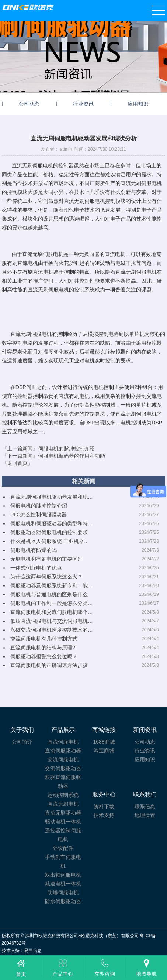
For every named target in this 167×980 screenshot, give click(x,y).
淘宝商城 (104, 751)
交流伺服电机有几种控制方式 (44, 639)
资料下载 (104, 806)
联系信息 (145, 806)
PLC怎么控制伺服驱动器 (39, 515)
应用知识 (138, 104)
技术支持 (104, 815)
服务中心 (104, 794)
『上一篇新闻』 (48, 448)
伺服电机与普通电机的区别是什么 (49, 594)
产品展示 (63, 730)
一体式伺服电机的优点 (36, 568)
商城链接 (104, 730)
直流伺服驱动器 (63, 751)
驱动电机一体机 (63, 822)
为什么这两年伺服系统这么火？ (46, 577)
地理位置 (145, 815)
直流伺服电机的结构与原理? (43, 648)
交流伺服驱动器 (63, 768)
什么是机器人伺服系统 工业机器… (50, 541)
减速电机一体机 (63, 884)
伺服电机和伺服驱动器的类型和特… (52, 523)
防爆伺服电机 (63, 892)
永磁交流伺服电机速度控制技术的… (52, 630)
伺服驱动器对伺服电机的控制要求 (49, 532)
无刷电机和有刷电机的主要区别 (46, 559)
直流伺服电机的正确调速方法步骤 (49, 665)
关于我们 (22, 730)
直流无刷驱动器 (63, 813)
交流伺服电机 (63, 759)
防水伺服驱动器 (63, 901)
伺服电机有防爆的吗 (34, 550)
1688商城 (104, 742)
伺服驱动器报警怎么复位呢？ (44, 656)
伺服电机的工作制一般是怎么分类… (52, 603)
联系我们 (145, 794)
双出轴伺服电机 (63, 875)
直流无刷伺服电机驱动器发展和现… (52, 497)
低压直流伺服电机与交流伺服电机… (52, 621)
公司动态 (29, 104)
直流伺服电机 (63, 742)
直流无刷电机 (63, 804)
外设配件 (63, 848)
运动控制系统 (63, 795)
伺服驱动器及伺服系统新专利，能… (52, 585)
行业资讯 (83, 104)
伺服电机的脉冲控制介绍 (39, 506)
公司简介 (22, 742)
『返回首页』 (17, 463)
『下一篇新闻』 (53, 456)
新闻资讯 (145, 730)
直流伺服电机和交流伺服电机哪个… (52, 612)
